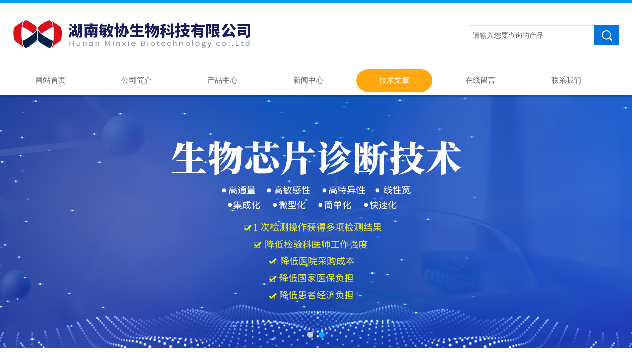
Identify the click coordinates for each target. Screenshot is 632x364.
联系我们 (566, 80)
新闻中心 (308, 80)
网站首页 (51, 80)
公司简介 (137, 80)
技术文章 (394, 80)
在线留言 (480, 80)
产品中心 (222, 80)
